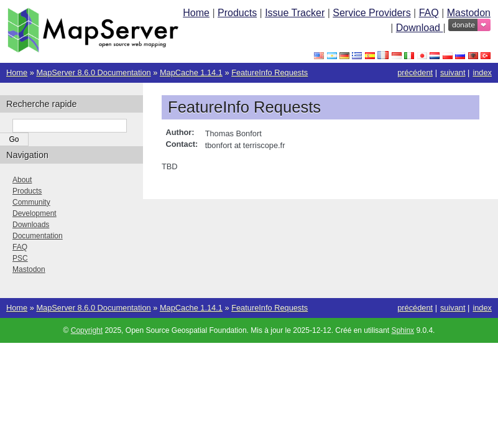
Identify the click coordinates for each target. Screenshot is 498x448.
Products (237, 13)
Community (31, 202)
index (482, 72)
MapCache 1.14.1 (191, 72)
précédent (415, 72)
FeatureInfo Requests (270, 72)
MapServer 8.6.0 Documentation (93, 72)
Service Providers (371, 13)
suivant (453, 72)
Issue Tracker (295, 13)
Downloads (31, 225)
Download (420, 28)
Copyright (87, 330)
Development (35, 213)
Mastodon (469, 13)
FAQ (429, 13)
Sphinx (403, 330)
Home (196, 13)
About (22, 180)
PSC (20, 258)
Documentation (38, 236)
